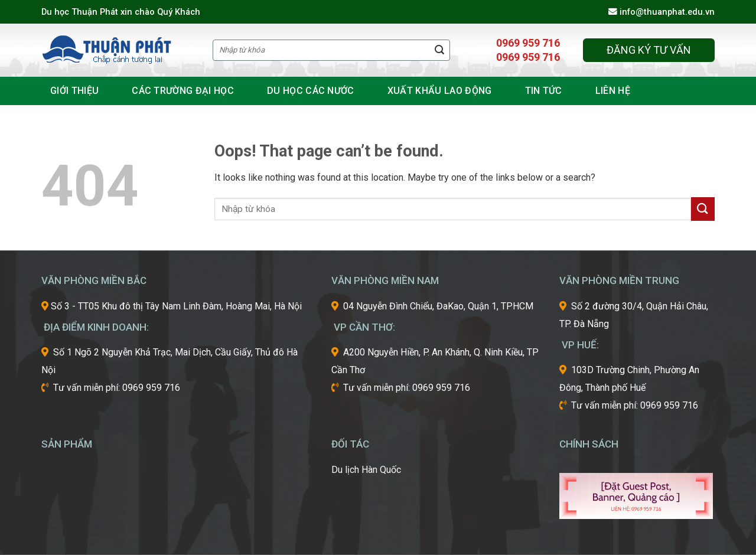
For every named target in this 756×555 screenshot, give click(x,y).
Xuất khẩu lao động (440, 91)
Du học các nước (311, 91)
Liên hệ (613, 91)
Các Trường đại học (183, 91)
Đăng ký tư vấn (649, 50)
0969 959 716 (528, 43)
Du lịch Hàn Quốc (366, 470)
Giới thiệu (74, 91)
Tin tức (544, 91)
